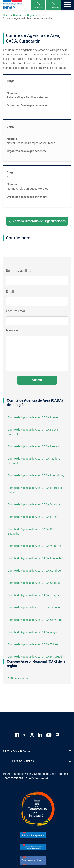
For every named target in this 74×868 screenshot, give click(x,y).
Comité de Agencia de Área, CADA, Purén (33, 517)
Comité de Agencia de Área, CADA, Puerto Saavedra (33, 531)
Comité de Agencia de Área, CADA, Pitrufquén (36, 657)
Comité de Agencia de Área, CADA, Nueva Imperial (33, 432)
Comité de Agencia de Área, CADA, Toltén (33, 644)
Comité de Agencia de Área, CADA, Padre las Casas (35, 490)
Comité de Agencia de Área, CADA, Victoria (34, 504)
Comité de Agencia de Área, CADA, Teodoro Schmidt (34, 461)
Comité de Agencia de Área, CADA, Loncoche (35, 558)
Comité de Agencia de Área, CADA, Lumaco (34, 417)
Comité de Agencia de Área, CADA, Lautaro (34, 446)
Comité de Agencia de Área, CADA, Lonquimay (36, 475)
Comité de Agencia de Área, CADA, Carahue (34, 570)
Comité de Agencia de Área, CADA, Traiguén (34, 595)
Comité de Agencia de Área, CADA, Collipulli (35, 583)
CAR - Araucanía (18, 678)
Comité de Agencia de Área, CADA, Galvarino (35, 620)
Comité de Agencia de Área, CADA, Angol (33, 632)
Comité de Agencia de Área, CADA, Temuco (34, 607)
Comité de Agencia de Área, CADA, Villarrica (35, 546)
